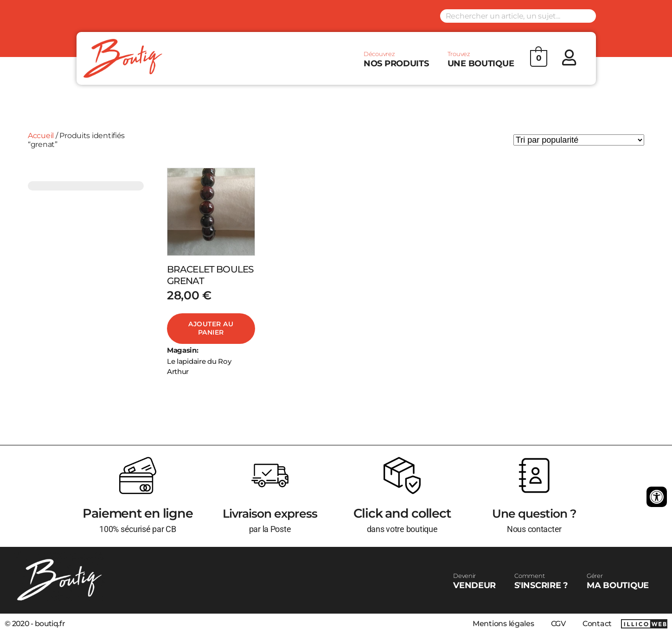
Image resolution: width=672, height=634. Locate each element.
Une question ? (534, 513)
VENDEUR (474, 581)
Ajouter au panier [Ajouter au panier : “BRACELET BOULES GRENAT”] (211, 328)
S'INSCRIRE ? (541, 581)
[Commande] (579, 140)
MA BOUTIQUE (618, 581)
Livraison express (270, 513)
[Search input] (518, 16)
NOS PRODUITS (396, 59)
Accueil (41, 136)
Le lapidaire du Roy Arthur (199, 367)
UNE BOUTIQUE (481, 59)
